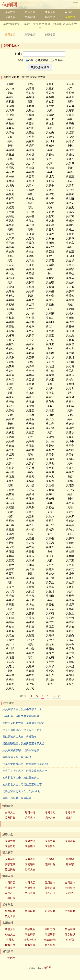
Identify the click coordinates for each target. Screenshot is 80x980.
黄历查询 (50, 883)
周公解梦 (30, 934)
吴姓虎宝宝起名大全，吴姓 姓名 (21, 791)
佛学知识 (70, 934)
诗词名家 (70, 812)
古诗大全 (30, 12)
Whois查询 (50, 940)
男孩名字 (42, 60)
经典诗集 (10, 818)
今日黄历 (70, 12)
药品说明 (30, 929)
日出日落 (10, 898)
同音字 (70, 859)
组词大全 (30, 870)
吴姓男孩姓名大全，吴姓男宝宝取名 (23, 723)
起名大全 (50, 17)
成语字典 (50, 841)
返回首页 (10, 12)
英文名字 (10, 916)
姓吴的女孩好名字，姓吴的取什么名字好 (26, 764)
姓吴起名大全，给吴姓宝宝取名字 (22, 784)
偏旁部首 (50, 864)
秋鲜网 (12, 5)
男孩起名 (30, 34)
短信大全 (10, 934)
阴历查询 (30, 893)
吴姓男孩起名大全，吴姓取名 (20, 737)
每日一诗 (30, 812)
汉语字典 (10, 17)
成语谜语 (30, 846)
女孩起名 (50, 34)
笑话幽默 (70, 929)
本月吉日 (10, 893)
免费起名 (10, 34)
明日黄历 (10, 888)
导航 (76, 5)
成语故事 (30, 841)
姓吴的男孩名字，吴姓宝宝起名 (21, 750)
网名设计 (30, 17)
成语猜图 (50, 846)
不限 (30, 60)
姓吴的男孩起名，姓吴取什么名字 (22, 730)
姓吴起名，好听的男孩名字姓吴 (21, 716)
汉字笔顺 (10, 864)
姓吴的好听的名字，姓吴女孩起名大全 (25, 771)
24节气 (70, 893)
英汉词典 (10, 870)
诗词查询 (30, 818)
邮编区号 (10, 945)
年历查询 (30, 888)
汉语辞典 (30, 859)
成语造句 (10, 846)
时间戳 (70, 940)
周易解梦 (50, 934)
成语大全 (50, 12)
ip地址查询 (30, 940)
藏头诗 (70, 818)
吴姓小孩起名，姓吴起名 (17, 798)
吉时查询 (70, 888)
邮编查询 (30, 945)
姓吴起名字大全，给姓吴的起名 (21, 778)
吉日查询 (70, 883)
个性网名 (70, 911)
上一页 (34, 696)
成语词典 (70, 841)
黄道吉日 (50, 888)
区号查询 (50, 945)
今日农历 (30, 883)
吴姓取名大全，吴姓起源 (17, 757)
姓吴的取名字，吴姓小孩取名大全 (22, 709)
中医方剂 (50, 929)
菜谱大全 (10, 929)
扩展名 (10, 940)
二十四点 (10, 958)
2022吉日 (50, 893)
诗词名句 (50, 812)
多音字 (50, 859)
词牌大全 (50, 818)
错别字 (70, 864)
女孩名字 (56, 60)
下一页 (57, 696)
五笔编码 (30, 864)
